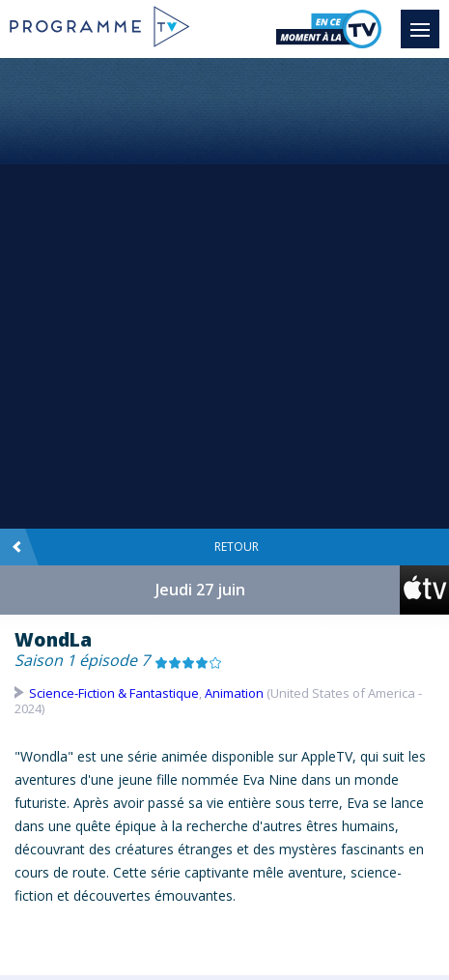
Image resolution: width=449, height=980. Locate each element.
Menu (425, 20)
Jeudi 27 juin (200, 590)
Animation (234, 693)
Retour (135, 547)
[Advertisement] (224, 292)
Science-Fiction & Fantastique (114, 693)
